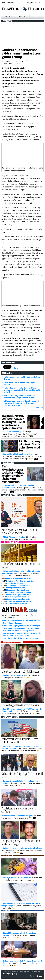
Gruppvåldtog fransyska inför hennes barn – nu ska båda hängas (22, 842)
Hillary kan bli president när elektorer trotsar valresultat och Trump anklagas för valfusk (22, 390)
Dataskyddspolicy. (10, 974)
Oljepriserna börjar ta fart (17, 583)
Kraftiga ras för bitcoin (16, 588)
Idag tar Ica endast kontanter (18, 599)
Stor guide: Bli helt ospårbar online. (18, 454)
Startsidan (8, 16)
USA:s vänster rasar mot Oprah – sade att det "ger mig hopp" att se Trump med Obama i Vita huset (21, 403)
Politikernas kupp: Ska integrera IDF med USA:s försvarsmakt (20, 741)
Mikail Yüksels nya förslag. (14, 537)
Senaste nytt (22, 16)
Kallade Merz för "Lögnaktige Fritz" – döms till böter (22, 775)
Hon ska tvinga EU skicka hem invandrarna (20, 705)
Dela (16, 368)
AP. (14, 87)
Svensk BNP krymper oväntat (18, 595)
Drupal (40, 976)
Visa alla (39, 408)
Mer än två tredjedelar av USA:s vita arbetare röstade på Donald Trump (19, 397)
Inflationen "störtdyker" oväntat (20, 581)
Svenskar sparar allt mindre (18, 597)
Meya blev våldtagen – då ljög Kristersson (20, 671)
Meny (37, 16)
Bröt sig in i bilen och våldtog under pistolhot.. (22, 848)
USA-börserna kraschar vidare (19, 601)
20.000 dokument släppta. (14, 432)
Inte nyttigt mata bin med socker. (17, 878)
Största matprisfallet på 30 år (18, 579)
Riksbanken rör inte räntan (17, 590)
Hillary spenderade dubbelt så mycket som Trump (22, 378)
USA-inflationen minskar (16, 604)
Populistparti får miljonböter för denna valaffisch (19, 810)
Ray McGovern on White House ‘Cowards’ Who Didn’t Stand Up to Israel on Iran (22, 634)
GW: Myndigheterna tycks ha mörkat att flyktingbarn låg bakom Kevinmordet (13, 474)
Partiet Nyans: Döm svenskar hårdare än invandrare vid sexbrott (20, 531)
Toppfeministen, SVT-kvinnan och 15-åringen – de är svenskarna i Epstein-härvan (13, 422)
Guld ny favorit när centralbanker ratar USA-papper (21, 565)
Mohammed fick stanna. (13, 675)
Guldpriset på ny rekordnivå (18, 585)
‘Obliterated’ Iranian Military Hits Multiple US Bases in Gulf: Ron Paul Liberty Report (22, 629)
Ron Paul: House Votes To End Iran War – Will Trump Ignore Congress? (22, 622)
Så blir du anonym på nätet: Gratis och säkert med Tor (31, 446)
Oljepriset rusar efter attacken (19, 592)
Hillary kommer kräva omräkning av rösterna (19, 383)
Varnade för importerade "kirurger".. (18, 816)
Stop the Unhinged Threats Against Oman (20, 638)
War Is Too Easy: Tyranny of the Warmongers (22, 626)
